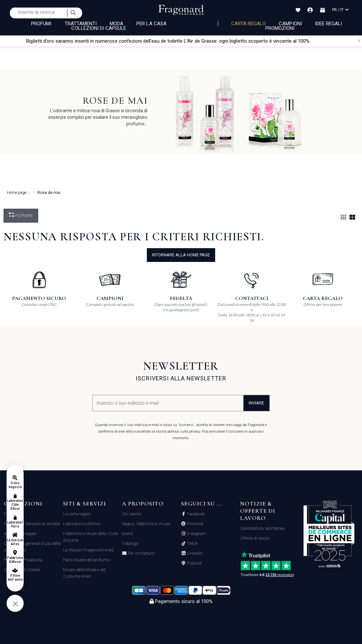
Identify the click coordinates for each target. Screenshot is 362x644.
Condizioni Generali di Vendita (32, 524)
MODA (116, 24)
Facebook (195, 514)
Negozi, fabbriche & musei (146, 524)
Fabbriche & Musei (15, 560)
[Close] (359, 41)
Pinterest (195, 524)
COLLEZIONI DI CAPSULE (99, 28)
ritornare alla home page (181, 255)
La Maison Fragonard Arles (88, 550)
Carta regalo (249, 24)
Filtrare (21, 215)
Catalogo (130, 543)
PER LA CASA (151, 24)
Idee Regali (329, 24)
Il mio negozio (15, 485)
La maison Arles (15, 542)
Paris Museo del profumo (87, 560)
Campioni (290, 24)
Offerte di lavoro (255, 538)
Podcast (194, 563)
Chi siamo (132, 514)
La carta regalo (77, 514)
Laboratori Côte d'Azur (15, 505)
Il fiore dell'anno (15, 578)
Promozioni (280, 28)
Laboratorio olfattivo (82, 524)
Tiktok (192, 544)
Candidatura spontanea (262, 528)
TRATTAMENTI (81, 24)
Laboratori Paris (15, 524)
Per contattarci (141, 553)
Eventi (127, 534)
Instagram (196, 534)
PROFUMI (41, 24)
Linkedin (194, 553)
